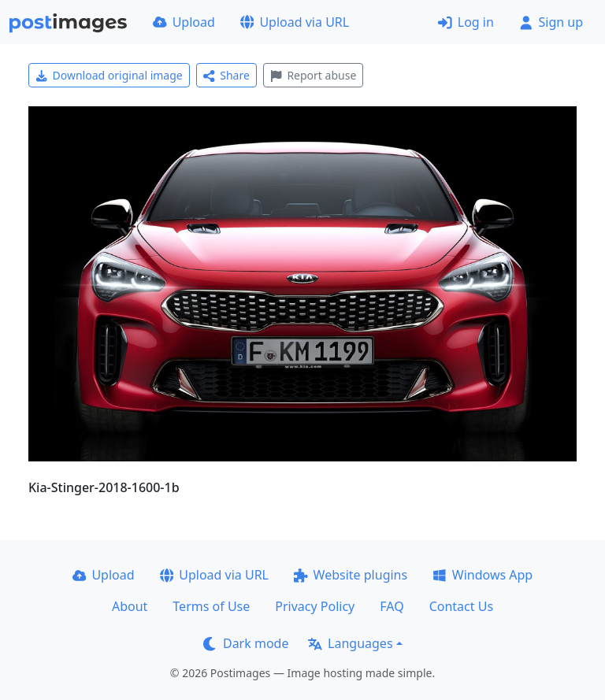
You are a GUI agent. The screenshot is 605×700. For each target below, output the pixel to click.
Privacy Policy (315, 606)
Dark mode (246, 643)
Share (226, 75)
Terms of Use (211, 606)
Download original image (109, 75)
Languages (350, 643)
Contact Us (461, 606)
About (130, 606)
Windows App (483, 575)
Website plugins (351, 575)
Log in (466, 22)
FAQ (392, 606)
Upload (184, 22)
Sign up (551, 22)
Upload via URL (295, 22)
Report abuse (313, 75)
